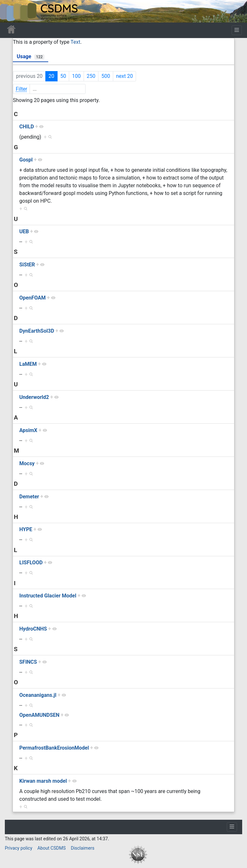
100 (76, 76)
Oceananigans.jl (38, 695)
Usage (31, 56)
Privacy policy (18, 848)
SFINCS (28, 662)
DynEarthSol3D (37, 331)
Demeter (29, 497)
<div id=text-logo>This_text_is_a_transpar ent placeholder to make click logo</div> (10, 11)
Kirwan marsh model (43, 781)
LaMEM (28, 364)
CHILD (27, 127)
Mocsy (27, 463)
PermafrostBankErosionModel (54, 748)
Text (75, 42)
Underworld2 (34, 397)
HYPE (26, 529)
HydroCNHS (33, 629)
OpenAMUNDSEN (39, 715)
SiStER (27, 265)
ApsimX (28, 430)
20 (51, 76)
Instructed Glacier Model (48, 596)
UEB (24, 231)
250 (91, 76)
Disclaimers (82, 848)
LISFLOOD (31, 563)
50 (63, 76)
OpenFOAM (32, 298)
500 (106, 76)
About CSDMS (51, 848)
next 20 (124, 76)
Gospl (26, 160)
